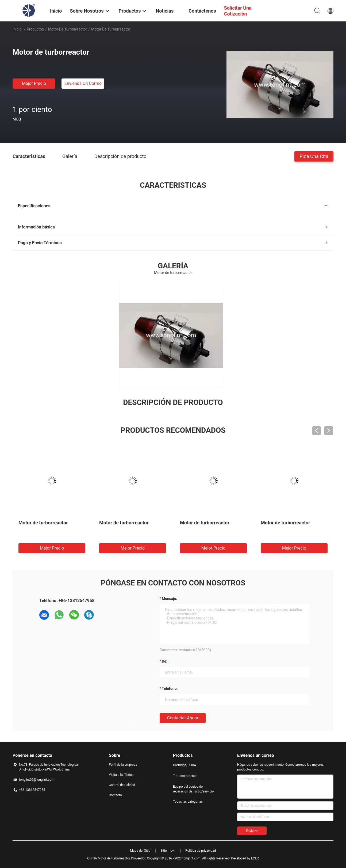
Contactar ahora (183, 718)
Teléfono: (170, 689)
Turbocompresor (185, 776)
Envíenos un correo (83, 83)
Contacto (115, 795)
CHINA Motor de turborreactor (109, 858)
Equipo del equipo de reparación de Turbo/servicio (193, 789)
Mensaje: (170, 599)
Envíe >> (252, 831)
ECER (255, 858)
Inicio (17, 29)
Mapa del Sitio (140, 851)
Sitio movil (168, 851)
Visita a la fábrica (121, 775)
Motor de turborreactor (68, 29)
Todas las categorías (188, 802)
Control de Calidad (122, 785)
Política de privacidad (201, 851)
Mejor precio (34, 83)
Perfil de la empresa (123, 765)
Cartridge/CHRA (184, 765)
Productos (35, 29)
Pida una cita (314, 156)
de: (165, 661)
